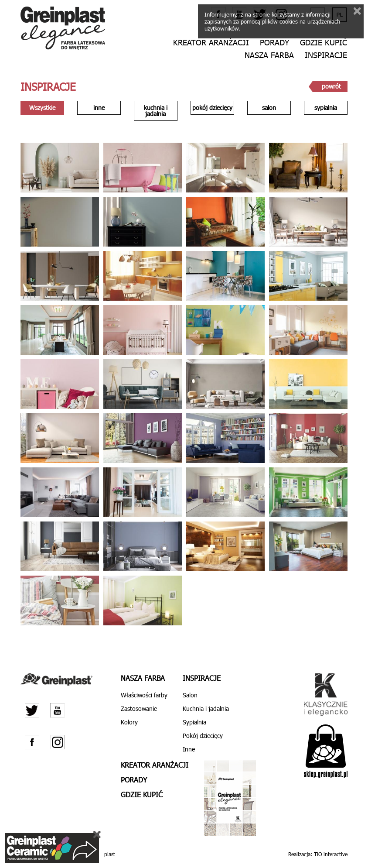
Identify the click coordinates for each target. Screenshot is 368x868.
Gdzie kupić (324, 43)
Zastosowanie (139, 708)
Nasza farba (269, 55)
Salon (190, 695)
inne (99, 108)
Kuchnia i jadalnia (206, 708)
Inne (189, 749)
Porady (274, 43)
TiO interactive (331, 854)
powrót (331, 86)
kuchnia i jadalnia (156, 111)
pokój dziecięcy (212, 108)
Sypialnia (194, 722)
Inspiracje (326, 55)
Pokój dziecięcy (203, 736)
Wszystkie (42, 108)
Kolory (129, 722)
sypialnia (326, 108)
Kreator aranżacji (211, 43)
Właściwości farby (144, 695)
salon (269, 108)
